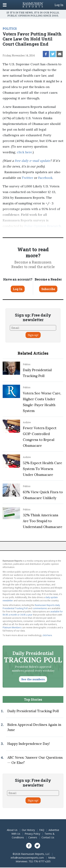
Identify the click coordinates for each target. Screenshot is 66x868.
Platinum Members (12, 627)
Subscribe (48, 289)
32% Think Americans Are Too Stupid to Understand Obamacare (43, 521)
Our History (28, 830)
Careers (33, 837)
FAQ (42, 830)
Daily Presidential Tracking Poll (33, 711)
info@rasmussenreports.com (27, 858)
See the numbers (33, 679)
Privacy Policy (32, 834)
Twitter (27, 178)
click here (24, 152)
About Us (12, 830)
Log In (59, 5)
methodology (27, 232)
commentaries (40, 608)
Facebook (45, 178)
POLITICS (10, 28)
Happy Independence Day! (29, 744)
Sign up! (33, 335)
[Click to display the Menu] (5, 5)
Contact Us (48, 837)
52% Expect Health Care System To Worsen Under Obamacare (43, 469)
